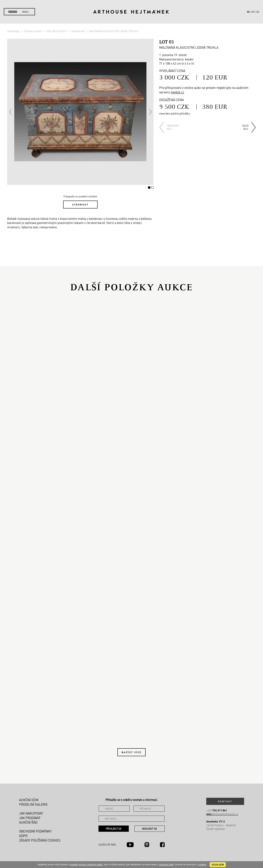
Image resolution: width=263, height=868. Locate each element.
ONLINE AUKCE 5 (57, 31)
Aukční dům (29, 800)
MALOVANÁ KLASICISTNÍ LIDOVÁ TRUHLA (114, 31)
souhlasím (218, 865)
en (253, 12)
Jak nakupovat (31, 813)
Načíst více (131, 752)
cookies (202, 865)
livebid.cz (177, 92)
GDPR (23, 836)
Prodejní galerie (33, 804)
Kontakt (225, 801)
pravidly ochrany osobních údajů (86, 865)
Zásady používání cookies (40, 840)
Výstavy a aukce (33, 31)
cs (248, 12)
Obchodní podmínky (35, 831)
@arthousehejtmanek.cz (222, 814)
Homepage (14, 31)
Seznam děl (78, 31)
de (258, 12)
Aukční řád (28, 822)
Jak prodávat (30, 818)
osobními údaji (166, 865)
